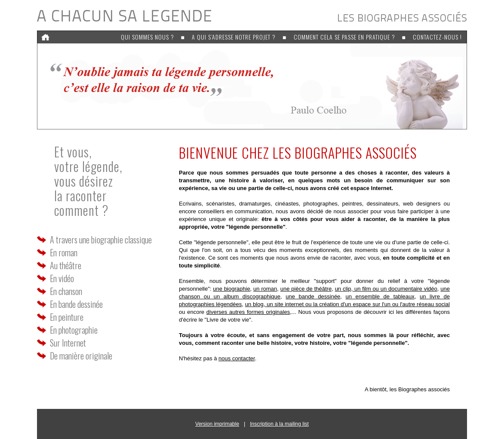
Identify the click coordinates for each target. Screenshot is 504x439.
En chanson (66, 291)
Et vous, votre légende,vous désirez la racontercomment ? (88, 181)
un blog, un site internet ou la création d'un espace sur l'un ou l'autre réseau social (347, 304)
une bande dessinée (313, 296)
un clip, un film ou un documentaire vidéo (386, 289)
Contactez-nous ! (437, 37)
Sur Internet (68, 343)
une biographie (231, 289)
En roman (64, 252)
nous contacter (237, 358)
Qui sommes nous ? (148, 37)
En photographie (74, 330)
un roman (265, 289)
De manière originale (81, 356)
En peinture (67, 317)
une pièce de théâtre (306, 289)
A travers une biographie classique (101, 239)
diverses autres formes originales (248, 312)
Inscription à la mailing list (279, 424)
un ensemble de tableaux (380, 296)
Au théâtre (66, 265)
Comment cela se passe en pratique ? (344, 37)
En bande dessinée (76, 304)
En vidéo (62, 278)
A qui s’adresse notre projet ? (234, 37)
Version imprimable (217, 424)
